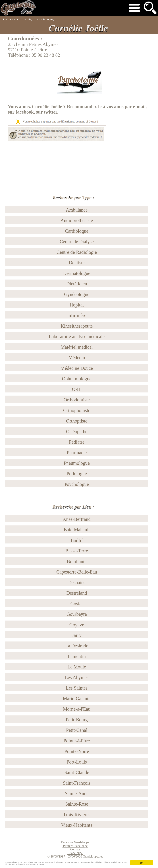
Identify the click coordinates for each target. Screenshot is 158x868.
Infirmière (77, 315)
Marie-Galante (77, 699)
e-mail (139, 107)
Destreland (77, 593)
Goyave (77, 625)
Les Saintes (77, 688)
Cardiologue (77, 231)
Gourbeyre (77, 614)
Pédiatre (77, 442)
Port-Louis (77, 762)
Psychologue (77, 484)
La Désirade (77, 646)
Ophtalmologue (77, 379)
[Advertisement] (79, 162)
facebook (25, 112)
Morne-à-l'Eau (77, 709)
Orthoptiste (77, 421)
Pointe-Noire (77, 751)
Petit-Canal (77, 730)
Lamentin (77, 656)
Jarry (77, 635)
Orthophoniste (77, 411)
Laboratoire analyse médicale (77, 337)
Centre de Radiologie (77, 252)
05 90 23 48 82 (46, 55)
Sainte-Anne (77, 794)
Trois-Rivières (77, 815)
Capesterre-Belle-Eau (77, 572)
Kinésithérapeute (77, 326)
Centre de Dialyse (77, 242)
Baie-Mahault (77, 530)
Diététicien (77, 284)
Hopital (77, 305)
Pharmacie (77, 453)
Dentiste (77, 263)
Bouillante (77, 562)
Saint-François (77, 783)
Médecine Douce (77, 368)
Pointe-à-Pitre (77, 741)
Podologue (77, 474)
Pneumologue (77, 463)
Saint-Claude (77, 772)
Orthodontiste (77, 400)
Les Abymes (77, 678)
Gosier (77, 604)
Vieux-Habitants (77, 825)
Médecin (77, 358)
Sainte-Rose (77, 804)
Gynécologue (77, 294)
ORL (77, 389)
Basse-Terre (77, 551)
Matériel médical (77, 347)
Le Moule (77, 667)
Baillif (77, 540)
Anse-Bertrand (77, 519)
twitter (50, 112)
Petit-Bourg (77, 720)
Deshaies (77, 583)
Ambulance (77, 210)
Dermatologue (77, 273)
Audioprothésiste (77, 221)
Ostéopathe (77, 432)
